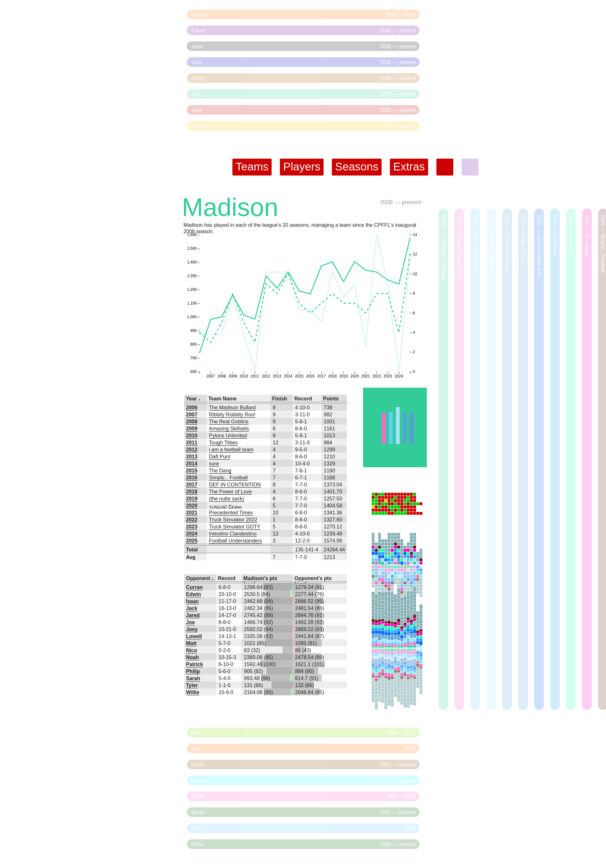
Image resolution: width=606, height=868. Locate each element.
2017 (192, 485)
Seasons (357, 166)
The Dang (220, 471)
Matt (191, 643)
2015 (192, 471)
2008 (192, 422)
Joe (191, 622)
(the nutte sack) (227, 499)
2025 (192, 541)
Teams (252, 166)
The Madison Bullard (233, 408)
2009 (192, 429)
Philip (193, 671)
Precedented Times (231, 513)
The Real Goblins (229, 422)
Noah (193, 657)
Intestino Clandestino (233, 534)
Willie (193, 692)
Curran (194, 587)
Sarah (193, 678)
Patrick (195, 664)
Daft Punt (220, 457)
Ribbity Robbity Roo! (232, 415)
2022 (192, 520)
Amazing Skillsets (229, 429)
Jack (192, 608)
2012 (192, 450)
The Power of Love (230, 492)
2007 (192, 415)
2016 (192, 478)
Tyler (192, 685)
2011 (192, 443)
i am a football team (231, 450)
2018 (192, 492)
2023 (192, 527)
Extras (409, 166)
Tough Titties (223, 443)
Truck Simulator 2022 (233, 520)
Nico (192, 650)
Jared (193, 615)
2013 (192, 457)
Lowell (194, 636)
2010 (192, 436)
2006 (386, 202)
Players (302, 166)
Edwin (194, 594)
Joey (192, 629)
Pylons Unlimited (228, 436)
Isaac (193, 601)
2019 (192, 499)
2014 (192, 464)
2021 (192, 513)
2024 (192, 534)
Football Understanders (236, 541)
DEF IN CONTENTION (235, 485)
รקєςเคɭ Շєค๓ (225, 507)
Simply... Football (229, 478)
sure (214, 464)
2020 (192, 506)
